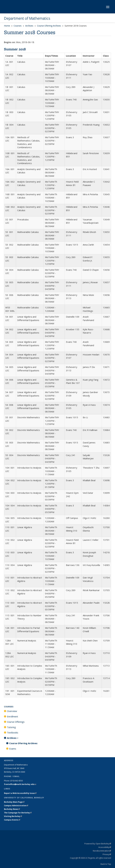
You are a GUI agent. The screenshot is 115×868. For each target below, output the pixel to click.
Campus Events (12, 820)
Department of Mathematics (27, 18)
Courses (18, 26)
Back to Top (106, 864)
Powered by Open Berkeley (98, 844)
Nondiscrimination (102, 851)
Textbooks (13, 733)
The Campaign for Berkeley (18, 813)
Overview (12, 711)
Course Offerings (16, 722)
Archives (29, 26)
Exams (13, 749)
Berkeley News (12, 809)
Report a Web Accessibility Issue (20, 793)
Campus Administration (16, 806)
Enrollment (12, 716)
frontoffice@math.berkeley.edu (20, 784)
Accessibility (105, 847)
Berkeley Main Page (14, 802)
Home (7, 26)
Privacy (107, 854)
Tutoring (11, 727)
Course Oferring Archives (49, 26)
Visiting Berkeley (13, 816)
